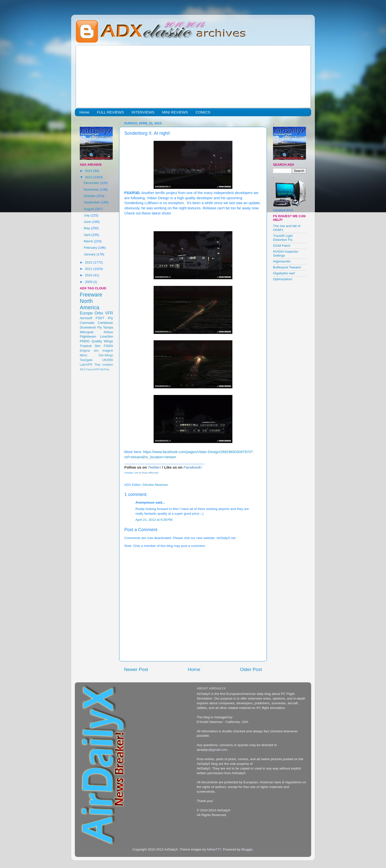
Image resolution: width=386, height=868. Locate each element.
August (89, 209)
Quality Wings (102, 341)
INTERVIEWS (143, 112)
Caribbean (105, 323)
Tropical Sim (90, 346)
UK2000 (108, 360)
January (90, 254)
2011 (89, 269)
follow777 (214, 849)
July (87, 215)
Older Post (251, 669)
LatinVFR (86, 365)
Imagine (108, 351)
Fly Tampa (105, 327)
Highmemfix (282, 261)
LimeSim (106, 336)
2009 (89, 282)
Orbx (99, 313)
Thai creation (104, 365)
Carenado (87, 323)
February (91, 248)
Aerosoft (86, 318)
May (87, 228)
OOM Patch (282, 246)
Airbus (108, 332)
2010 (89, 275)
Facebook (192, 467)
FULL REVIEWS (110, 112)
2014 (89, 171)
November (92, 189)
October (90, 196)
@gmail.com (218, 750)
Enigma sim (89, 351)
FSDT (100, 318)
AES (82, 369)
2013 (89, 177)
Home (84, 112)
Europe (86, 313)
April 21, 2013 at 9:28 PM (154, 520)
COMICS (203, 112)
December (92, 183)
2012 (89, 262)
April (88, 235)
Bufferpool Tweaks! (287, 267)
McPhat (105, 369)
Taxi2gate (86, 360)
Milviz (83, 355)
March (89, 241)
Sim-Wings (106, 355)
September (92, 202)
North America (89, 304)
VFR (109, 313)
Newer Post (136, 669)
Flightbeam (88, 336)
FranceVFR (93, 369)
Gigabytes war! (284, 273)
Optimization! (283, 279)
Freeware (91, 295)
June (88, 222)
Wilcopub (87, 332)
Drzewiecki (88, 327)
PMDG (85, 341)
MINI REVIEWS (175, 112)
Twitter (154, 467)
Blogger (247, 849)
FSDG (108, 346)
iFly (110, 318)
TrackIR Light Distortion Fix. (283, 238)
